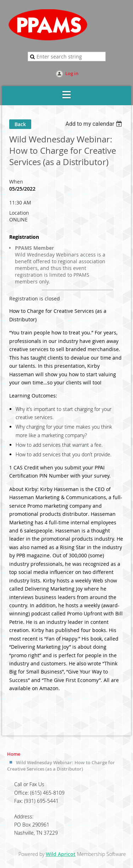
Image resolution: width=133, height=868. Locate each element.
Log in (72, 73)
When (16, 182)
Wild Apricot (61, 854)
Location (19, 213)
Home (14, 754)
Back (20, 124)
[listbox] (95, 124)
